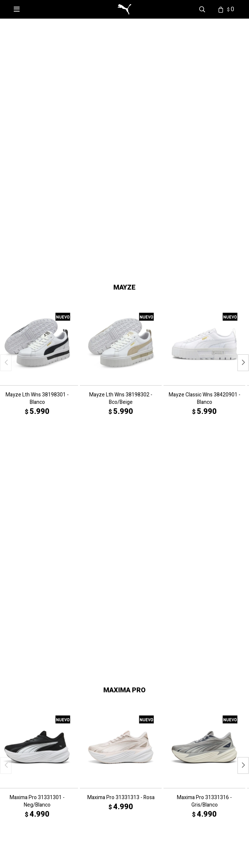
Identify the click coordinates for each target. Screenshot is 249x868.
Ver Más (7, 673)
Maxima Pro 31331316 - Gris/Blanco (204, 583)
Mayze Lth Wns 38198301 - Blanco (37, 332)
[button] (105, 192)
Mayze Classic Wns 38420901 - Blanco (205, 332)
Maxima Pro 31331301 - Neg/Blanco (37, 583)
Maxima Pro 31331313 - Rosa (121, 579)
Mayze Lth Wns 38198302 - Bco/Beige (121, 332)
